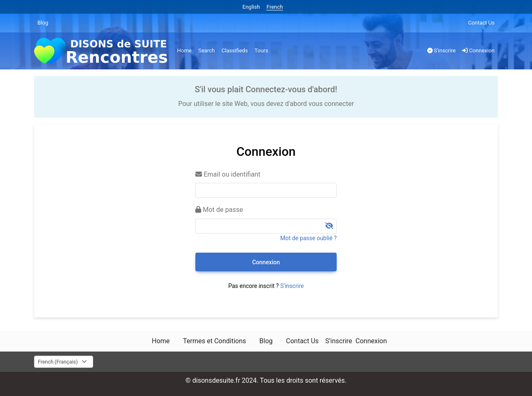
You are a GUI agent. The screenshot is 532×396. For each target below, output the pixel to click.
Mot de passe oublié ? (308, 238)
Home (184, 50)
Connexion (478, 50)
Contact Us (481, 23)
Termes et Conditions (214, 341)
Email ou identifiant (228, 174)
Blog (43, 23)
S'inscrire (442, 50)
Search (207, 50)
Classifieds (235, 50)
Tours (261, 50)
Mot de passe (219, 210)
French (275, 7)
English (251, 7)
